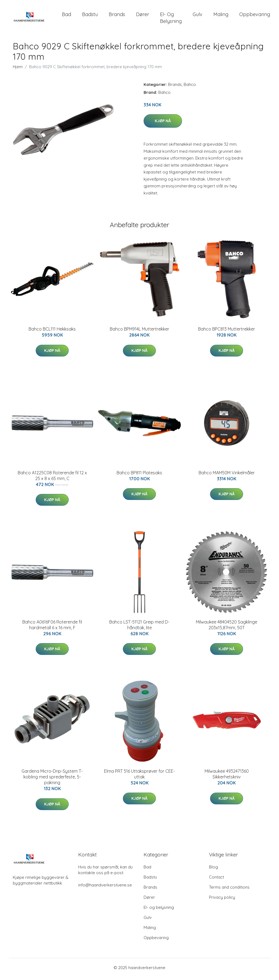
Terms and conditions (229, 890)
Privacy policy (222, 900)
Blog (213, 870)
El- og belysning (171, 19)
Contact (216, 880)
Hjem (18, 69)
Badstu (90, 16)
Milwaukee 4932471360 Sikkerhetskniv (227, 777)
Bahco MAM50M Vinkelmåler (227, 475)
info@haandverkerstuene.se (105, 888)
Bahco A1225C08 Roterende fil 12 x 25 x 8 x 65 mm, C (52, 478)
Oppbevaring (255, 16)
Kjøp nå (163, 124)
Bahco (190, 87)
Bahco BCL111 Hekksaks (52, 332)
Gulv (198, 16)
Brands (117, 16)
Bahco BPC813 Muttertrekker (227, 332)
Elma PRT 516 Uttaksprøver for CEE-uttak (139, 777)
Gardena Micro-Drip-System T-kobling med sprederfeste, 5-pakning (52, 780)
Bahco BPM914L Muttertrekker (139, 332)
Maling (221, 16)
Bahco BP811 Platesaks (139, 475)
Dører (142, 16)
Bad (66, 16)
